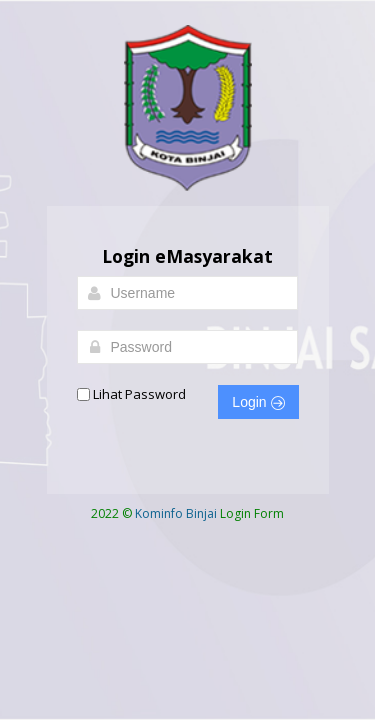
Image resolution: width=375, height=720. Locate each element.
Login (258, 402)
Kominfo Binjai (176, 513)
